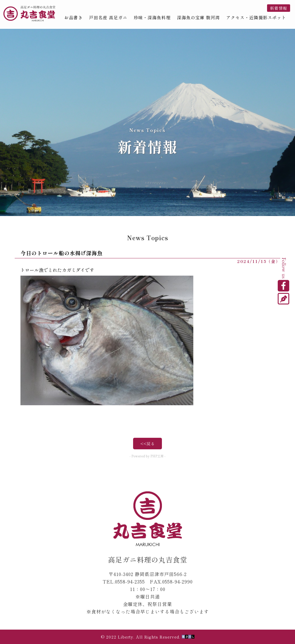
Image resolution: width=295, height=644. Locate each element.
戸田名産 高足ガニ (108, 18)
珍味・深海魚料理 (152, 18)
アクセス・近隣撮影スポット (256, 18)
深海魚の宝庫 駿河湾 (198, 18)
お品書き (73, 18)
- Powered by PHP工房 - (147, 456)
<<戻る (147, 444)
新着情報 (279, 8)
